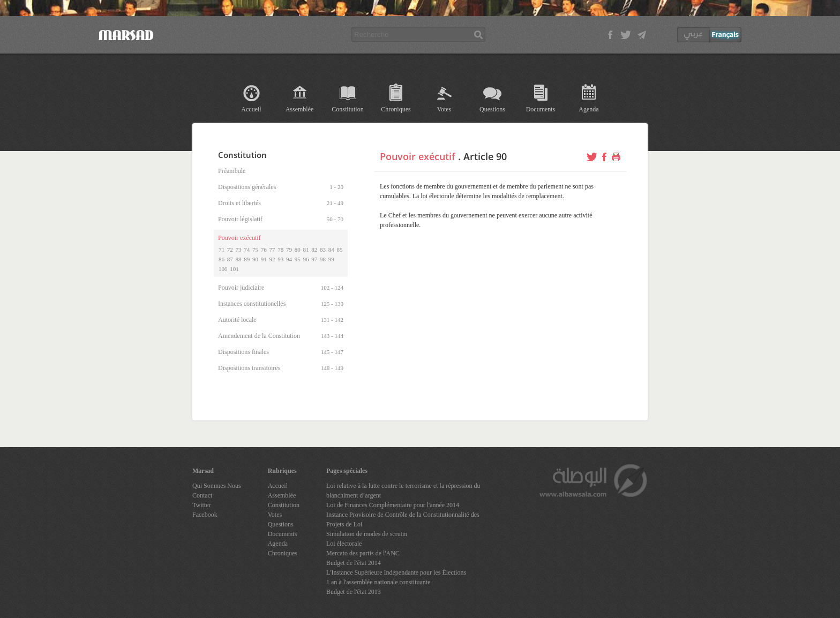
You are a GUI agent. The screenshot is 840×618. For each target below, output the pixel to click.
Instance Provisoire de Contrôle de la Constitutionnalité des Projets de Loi (403, 519)
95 (298, 259)
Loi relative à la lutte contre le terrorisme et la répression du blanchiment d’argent (403, 491)
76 (264, 250)
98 (323, 259)
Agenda (588, 109)
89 (247, 259)
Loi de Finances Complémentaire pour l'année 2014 (393, 505)
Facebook (205, 515)
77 (272, 250)
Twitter (201, 505)
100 (223, 269)
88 (239, 259)
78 (280, 250)
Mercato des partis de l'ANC (363, 553)
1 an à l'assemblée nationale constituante (378, 582)
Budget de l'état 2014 (354, 563)
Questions (492, 109)
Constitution (347, 109)
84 (331, 250)
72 (230, 250)
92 (272, 259)
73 (239, 250)
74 (247, 250)
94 (289, 259)
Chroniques (396, 109)
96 (306, 259)
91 (264, 259)
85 (340, 250)
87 (230, 259)
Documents (541, 109)
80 (298, 250)
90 (255, 259)
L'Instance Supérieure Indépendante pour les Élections (396, 572)
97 (314, 259)
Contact (202, 495)
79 (289, 250)
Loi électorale (344, 544)
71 (222, 250)
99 (331, 259)
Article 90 (485, 156)
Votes (444, 109)
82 (314, 250)
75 (255, 250)
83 (323, 250)
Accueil (251, 109)
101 (234, 269)
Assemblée (300, 109)
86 (222, 259)
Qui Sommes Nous (217, 486)
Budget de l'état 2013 (354, 592)
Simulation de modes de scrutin (367, 534)
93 (280, 259)
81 (306, 250)
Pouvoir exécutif (418, 156)
